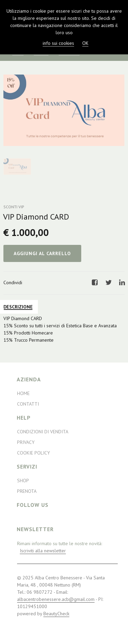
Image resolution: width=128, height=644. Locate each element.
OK (85, 43)
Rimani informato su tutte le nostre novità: (60, 547)
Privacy (26, 442)
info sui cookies (58, 43)
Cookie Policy (33, 453)
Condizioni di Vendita (43, 432)
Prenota (27, 491)
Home (23, 393)
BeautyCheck (56, 614)
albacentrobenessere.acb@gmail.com (56, 599)
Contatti (28, 404)
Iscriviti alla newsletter (43, 551)
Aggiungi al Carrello (42, 253)
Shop (23, 481)
